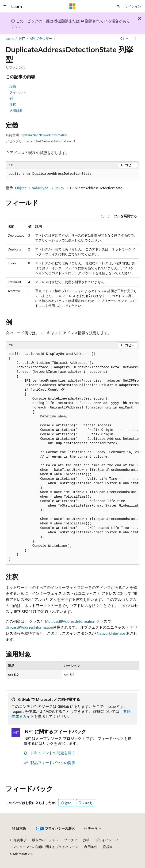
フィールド (18, 92)
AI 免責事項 (18, 840)
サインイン (133, 6)
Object (20, 188)
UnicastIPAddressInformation (29, 627)
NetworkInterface (111, 633)
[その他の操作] (135, 39)
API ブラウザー (41, 38)
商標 (106, 847)
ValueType (40, 188)
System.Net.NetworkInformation (44, 135)
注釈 (13, 104)
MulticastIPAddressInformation (70, 621)
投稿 (86, 840)
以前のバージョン (45, 840)
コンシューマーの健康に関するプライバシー (42, 847)
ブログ (69, 840)
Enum (59, 188)
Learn (10, 38)
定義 (13, 86)
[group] (72, 457)
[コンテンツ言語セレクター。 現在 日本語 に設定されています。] (19, 828)
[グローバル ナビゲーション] (5, 6)
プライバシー (105, 840)
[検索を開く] (118, 6)
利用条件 (91, 847)
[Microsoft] (72, 6)
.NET (22, 38)
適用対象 (16, 110)
